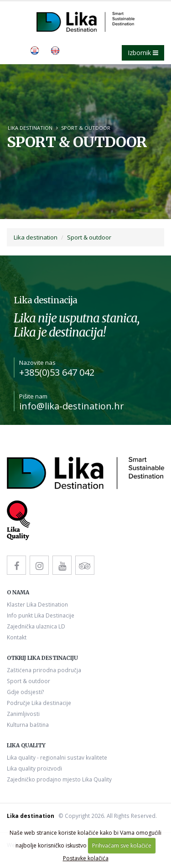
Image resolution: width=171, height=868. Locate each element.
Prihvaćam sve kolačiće (122, 845)
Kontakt (17, 637)
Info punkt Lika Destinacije (41, 615)
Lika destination (30, 128)
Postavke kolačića (86, 858)
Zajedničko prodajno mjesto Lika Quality (59, 779)
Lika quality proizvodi (34, 768)
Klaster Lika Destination (37, 604)
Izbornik (143, 53)
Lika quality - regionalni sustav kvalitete (57, 757)
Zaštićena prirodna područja (44, 670)
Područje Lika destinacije (39, 703)
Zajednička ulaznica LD (36, 626)
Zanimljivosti (23, 714)
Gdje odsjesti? (25, 692)
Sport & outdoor (86, 128)
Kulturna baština (28, 725)
